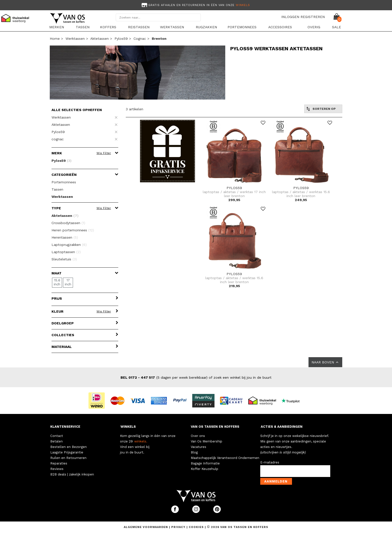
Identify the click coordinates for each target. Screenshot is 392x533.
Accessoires (280, 27)
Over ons (198, 436)
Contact (57, 436)
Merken (57, 27)
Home (55, 39)
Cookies (196, 527)
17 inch (68, 282)
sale (336, 27)
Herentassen (65, 237)
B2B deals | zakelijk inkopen (72, 474)
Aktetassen (99, 39)
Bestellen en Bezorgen (68, 447)
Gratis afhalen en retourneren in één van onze (195, 5)
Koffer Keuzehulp (204, 469)
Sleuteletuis (64, 259)
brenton (159, 39)
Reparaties (59, 463)
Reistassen (139, 27)
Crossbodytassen (68, 223)
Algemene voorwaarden (146, 527)
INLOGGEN (290, 17)
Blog (194, 452)
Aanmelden (276, 481)
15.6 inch (57, 282)
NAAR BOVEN (325, 362)
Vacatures (198, 447)
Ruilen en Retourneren (68, 458)
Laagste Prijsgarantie (67, 452)
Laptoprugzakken (69, 245)
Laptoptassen (66, 252)
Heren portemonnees (73, 230)
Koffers (108, 27)
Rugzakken (206, 27)
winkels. (141, 441)
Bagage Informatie (205, 463)
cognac (140, 39)
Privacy (179, 527)
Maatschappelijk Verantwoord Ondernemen (225, 458)
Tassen (83, 27)
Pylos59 (121, 39)
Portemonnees (242, 27)
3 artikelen (134, 109)
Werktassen (172, 27)
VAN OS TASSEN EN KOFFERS (215, 427)
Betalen (56, 441)
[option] (196, 5)
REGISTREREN (313, 17)
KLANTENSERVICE (65, 427)
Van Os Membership (206, 441)
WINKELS (128, 427)
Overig (314, 27)
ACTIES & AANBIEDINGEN (282, 427)
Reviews (57, 469)
